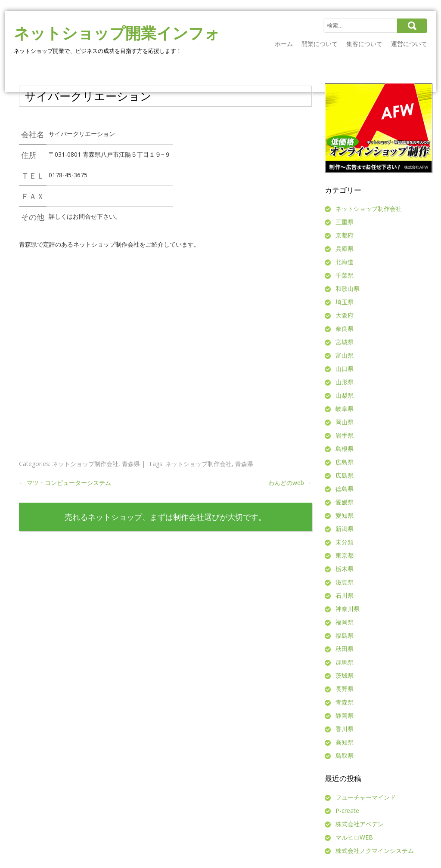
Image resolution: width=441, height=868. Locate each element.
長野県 (345, 689)
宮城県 (345, 342)
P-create (347, 811)
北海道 (345, 262)
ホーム (284, 44)
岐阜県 (345, 409)
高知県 (345, 742)
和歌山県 (348, 289)
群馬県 (345, 662)
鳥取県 (345, 755)
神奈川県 (348, 609)
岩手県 (345, 435)
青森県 (131, 464)
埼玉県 (345, 302)
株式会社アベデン (360, 824)
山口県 (345, 369)
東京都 (345, 555)
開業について (320, 44)
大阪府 (345, 315)
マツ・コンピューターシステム (65, 483)
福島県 (345, 635)
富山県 (345, 355)
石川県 (345, 595)
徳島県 (345, 489)
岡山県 (345, 422)
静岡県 (345, 715)
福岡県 (345, 622)
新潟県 (345, 529)
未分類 (345, 542)
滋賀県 (345, 582)
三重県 (345, 222)
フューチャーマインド (366, 797)
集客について (364, 44)
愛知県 (345, 515)
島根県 (345, 449)
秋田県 (345, 649)
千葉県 (345, 275)
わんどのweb (290, 483)
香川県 (345, 729)
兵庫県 (345, 249)
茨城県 (345, 675)
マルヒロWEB (354, 837)
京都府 (345, 235)
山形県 (345, 382)
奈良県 (345, 329)
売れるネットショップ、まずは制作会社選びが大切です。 (165, 517)
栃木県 (345, 569)
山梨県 (345, 395)
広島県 (345, 462)
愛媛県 (345, 502)
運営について (409, 44)
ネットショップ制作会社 (85, 464)
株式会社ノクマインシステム (375, 851)
